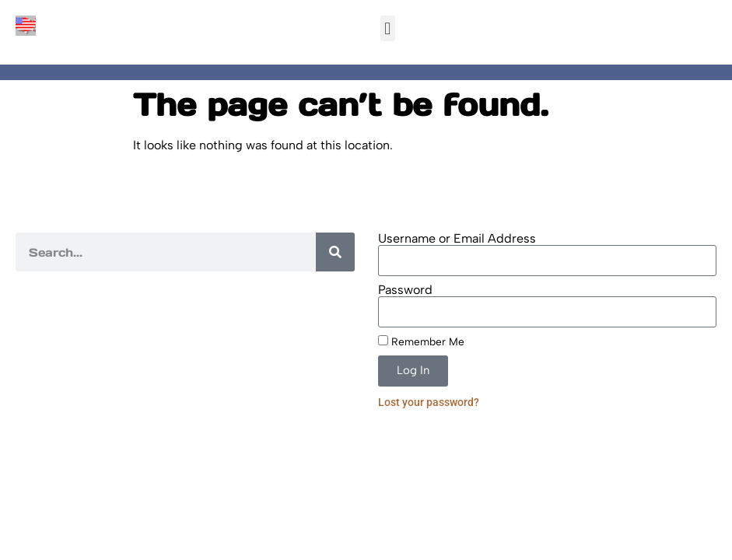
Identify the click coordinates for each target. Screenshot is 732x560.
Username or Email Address (457, 239)
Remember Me (421, 341)
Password (405, 290)
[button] (388, 28)
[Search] (335, 252)
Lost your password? (429, 402)
